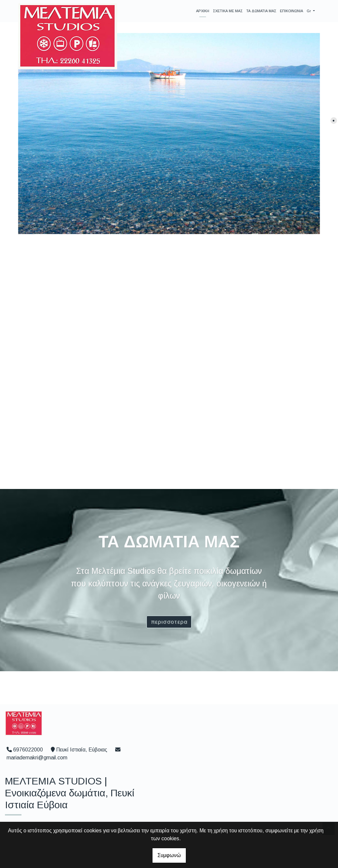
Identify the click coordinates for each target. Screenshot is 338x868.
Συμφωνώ (169, 855)
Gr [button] (309, 11)
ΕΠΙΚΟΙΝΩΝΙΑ (291, 11)
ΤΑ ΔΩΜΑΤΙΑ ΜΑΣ (261, 11)
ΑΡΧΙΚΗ (203, 11)
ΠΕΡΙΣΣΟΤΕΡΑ (169, 622)
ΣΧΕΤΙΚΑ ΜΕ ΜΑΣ (228, 11)
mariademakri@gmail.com (37, 758)
